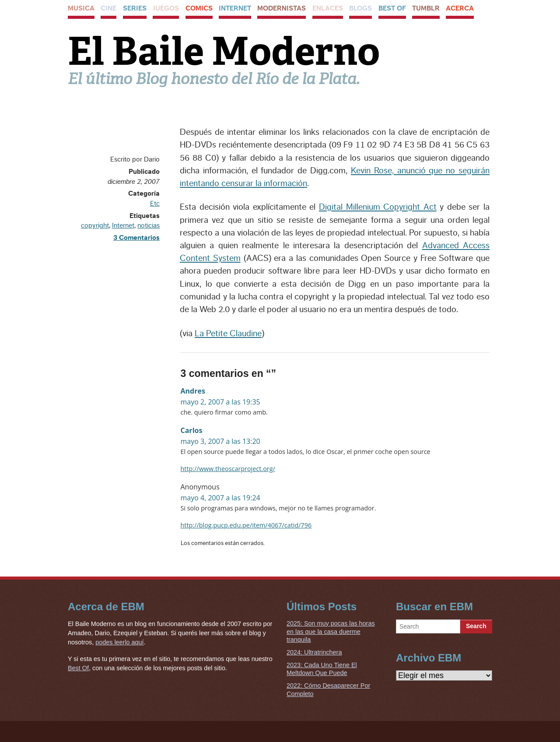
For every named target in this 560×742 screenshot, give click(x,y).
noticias (149, 225)
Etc (155, 204)
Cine (108, 8)
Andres (193, 391)
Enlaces (328, 8)
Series (135, 8)
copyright (95, 225)
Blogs (360, 8)
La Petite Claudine (228, 334)
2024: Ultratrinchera (314, 652)
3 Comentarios (136, 238)
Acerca (460, 8)
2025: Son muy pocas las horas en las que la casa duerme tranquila (331, 631)
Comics (199, 8)
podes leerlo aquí (119, 642)
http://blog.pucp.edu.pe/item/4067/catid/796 (246, 525)
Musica (81, 8)
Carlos (192, 430)
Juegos (166, 8)
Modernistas (282, 8)
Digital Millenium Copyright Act (378, 207)
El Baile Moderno (224, 51)
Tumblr (426, 8)
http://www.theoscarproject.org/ (228, 469)
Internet (235, 8)
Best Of (392, 8)
